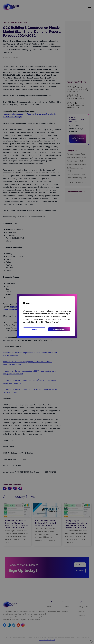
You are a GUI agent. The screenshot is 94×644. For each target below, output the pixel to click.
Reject (34, 329)
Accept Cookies (59, 329)
